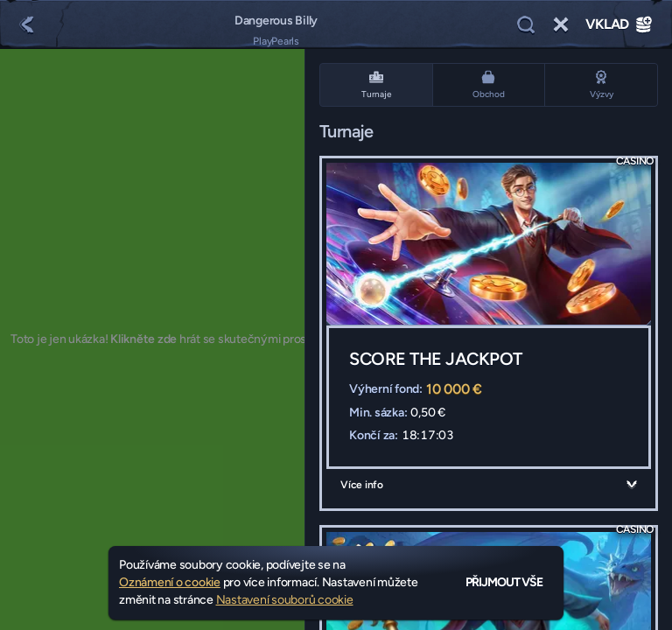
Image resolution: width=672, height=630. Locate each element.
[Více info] (632, 485)
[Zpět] (26, 24)
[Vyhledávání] (526, 24)
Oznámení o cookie (170, 582)
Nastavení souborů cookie (285, 600)
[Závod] (561, 24)
